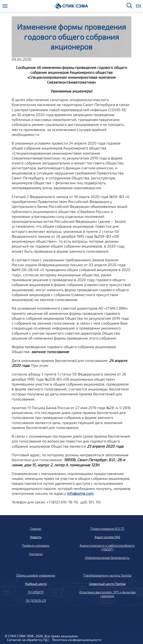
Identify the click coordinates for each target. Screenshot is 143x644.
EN (138, 6)
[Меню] (5, 6)
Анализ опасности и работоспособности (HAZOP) (107, 547)
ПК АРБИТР (36, 592)
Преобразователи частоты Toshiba (107, 575)
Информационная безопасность (107, 558)
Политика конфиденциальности (77, 640)
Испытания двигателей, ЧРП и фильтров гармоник (107, 594)
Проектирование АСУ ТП (107, 529)
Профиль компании (36, 545)
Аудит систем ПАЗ (107, 537)
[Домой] (71, 6)
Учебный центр (36, 584)
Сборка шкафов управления (36, 575)
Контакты (36, 554)
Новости (36, 537)
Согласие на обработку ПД (27, 640)
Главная (36, 529)
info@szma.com (80, 493)
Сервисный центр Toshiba (107, 584)
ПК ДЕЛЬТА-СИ (36, 601)
